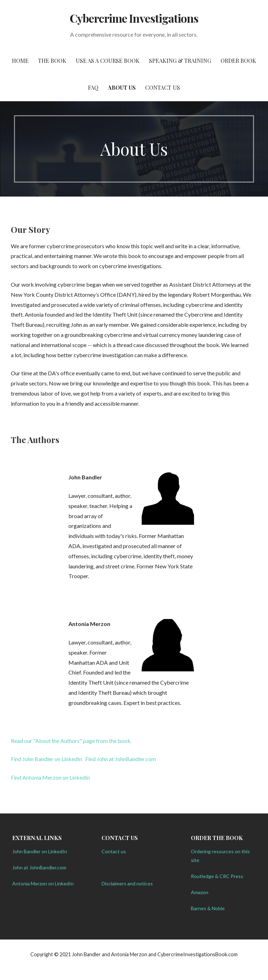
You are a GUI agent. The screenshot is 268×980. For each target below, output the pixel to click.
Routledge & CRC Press (217, 876)
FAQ (93, 87)
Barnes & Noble (208, 908)
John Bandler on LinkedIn (40, 851)
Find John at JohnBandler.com (121, 759)
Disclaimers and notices (127, 883)
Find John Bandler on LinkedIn (46, 759)
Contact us (114, 851)
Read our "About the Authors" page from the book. (71, 741)
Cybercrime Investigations (134, 18)
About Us (122, 87)
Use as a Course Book (108, 61)
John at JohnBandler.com (39, 867)
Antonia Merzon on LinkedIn (43, 883)
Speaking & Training (180, 61)
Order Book (238, 61)
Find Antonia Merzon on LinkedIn (50, 777)
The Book (52, 61)
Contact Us (163, 87)
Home (20, 61)
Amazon (200, 892)
